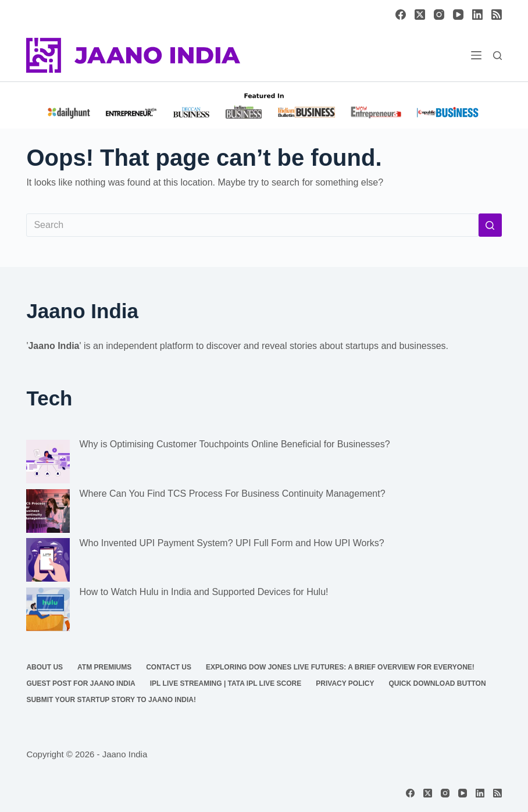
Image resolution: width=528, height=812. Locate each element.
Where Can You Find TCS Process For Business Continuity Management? (232, 494)
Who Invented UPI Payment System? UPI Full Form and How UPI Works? (231, 543)
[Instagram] (439, 15)
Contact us (169, 667)
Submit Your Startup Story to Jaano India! (111, 700)
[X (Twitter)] (420, 15)
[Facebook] (401, 15)
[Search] (497, 56)
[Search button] (490, 225)
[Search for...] (252, 225)
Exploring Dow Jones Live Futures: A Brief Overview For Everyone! (340, 667)
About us (44, 667)
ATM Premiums (104, 667)
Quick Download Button (438, 683)
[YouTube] (458, 15)
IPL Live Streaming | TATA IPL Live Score (226, 683)
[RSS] (497, 15)
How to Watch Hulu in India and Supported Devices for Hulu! (204, 592)
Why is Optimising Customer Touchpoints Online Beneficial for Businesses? (234, 444)
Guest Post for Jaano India (81, 683)
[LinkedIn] (477, 15)
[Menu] (476, 55)
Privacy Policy (345, 683)
